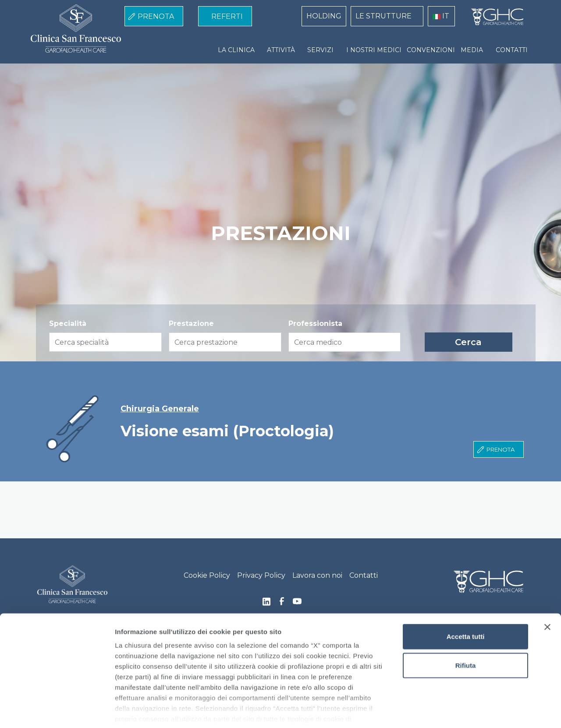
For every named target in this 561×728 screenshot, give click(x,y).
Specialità (68, 323)
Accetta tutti (466, 594)
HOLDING (324, 16)
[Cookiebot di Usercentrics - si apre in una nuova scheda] (57, 711)
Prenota (501, 449)
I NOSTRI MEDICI (374, 50)
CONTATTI (512, 50)
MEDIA (472, 50)
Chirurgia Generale (160, 409)
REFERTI (227, 16)
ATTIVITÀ (281, 50)
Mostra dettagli (461, 711)
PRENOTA (156, 16)
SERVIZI (320, 50)
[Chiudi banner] (547, 585)
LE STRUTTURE (383, 16)
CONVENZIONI (431, 50)
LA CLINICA (236, 50)
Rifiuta (466, 623)
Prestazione (191, 323)
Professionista (315, 323)
